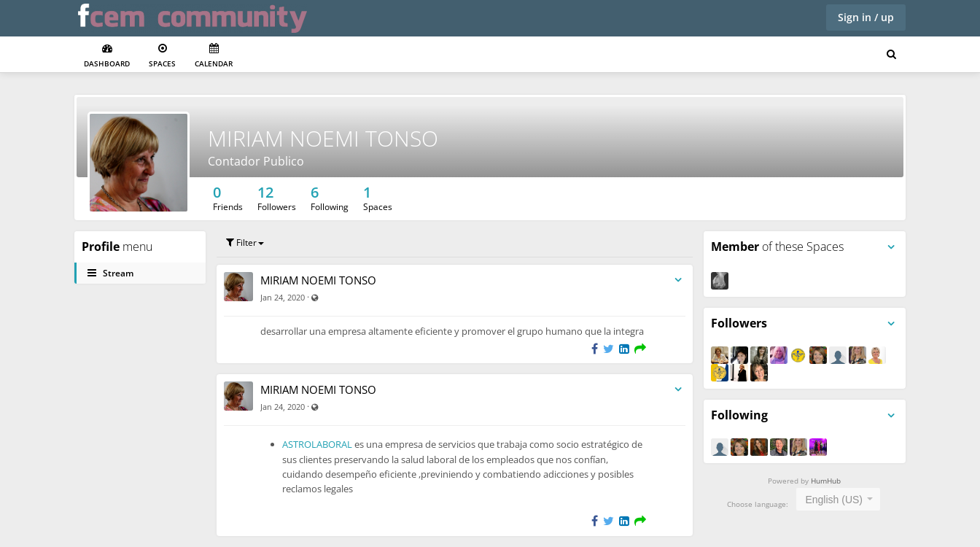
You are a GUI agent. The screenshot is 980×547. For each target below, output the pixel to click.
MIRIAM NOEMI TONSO (323, 138)
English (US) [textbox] (834, 500)
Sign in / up (866, 17)
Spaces (162, 56)
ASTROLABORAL (318, 444)
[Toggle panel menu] (891, 247)
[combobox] (838, 499)
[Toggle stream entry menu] (678, 280)
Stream (110, 273)
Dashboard (107, 56)
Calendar (214, 56)
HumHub (826, 481)
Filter (245, 243)
